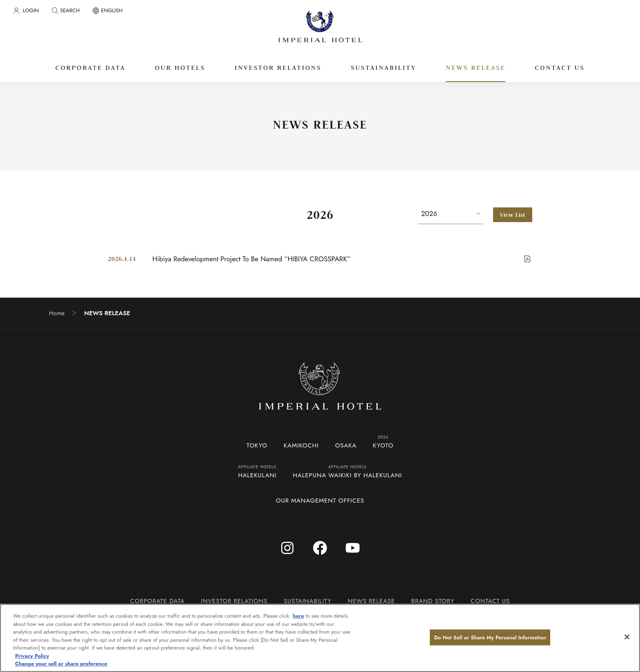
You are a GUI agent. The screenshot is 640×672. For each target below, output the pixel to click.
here (299, 616)
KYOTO (383, 445)
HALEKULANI (257, 475)
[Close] (627, 637)
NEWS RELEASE (371, 601)
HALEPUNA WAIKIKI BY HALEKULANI (348, 475)
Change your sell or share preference (61, 664)
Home (57, 313)
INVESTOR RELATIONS (234, 601)
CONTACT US (490, 601)
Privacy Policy (32, 656)
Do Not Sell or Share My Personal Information (490, 637)
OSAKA (346, 445)
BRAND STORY (433, 601)
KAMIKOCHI (301, 445)
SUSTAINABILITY (308, 601)
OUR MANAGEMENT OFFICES (320, 501)
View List (513, 215)
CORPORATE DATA (157, 601)
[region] (320, 638)
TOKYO (257, 445)
